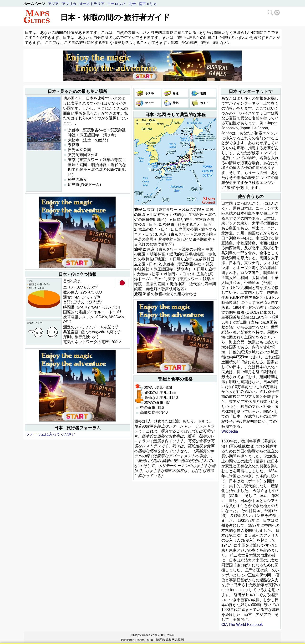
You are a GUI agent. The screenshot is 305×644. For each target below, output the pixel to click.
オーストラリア (92, 4)
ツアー (149, 103)
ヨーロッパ (116, 4)
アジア (53, 4)
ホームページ (34, 4)
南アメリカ (148, 4)
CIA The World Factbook (242, 625)
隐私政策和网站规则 (170, 640)
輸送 (175, 93)
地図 (203, 93)
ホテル (149, 93)
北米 (132, 4)
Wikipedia (230, 431)
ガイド (204, 103)
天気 (175, 103)
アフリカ (69, 4)
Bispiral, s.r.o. (145, 640)
